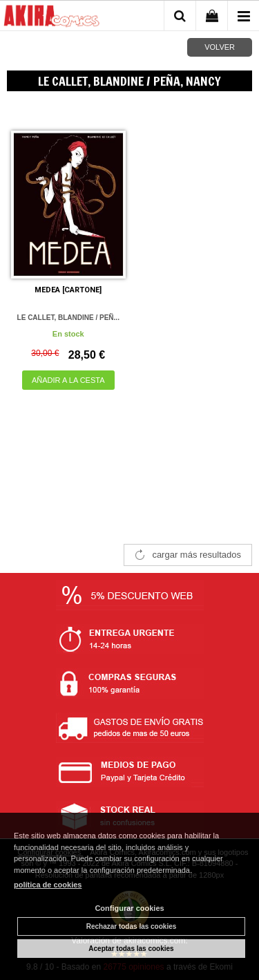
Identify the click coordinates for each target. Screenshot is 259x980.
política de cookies (48, 885)
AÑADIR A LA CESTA (68, 380)
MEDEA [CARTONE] (68, 290)
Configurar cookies (129, 908)
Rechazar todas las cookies (132, 926)
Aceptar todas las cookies (131, 949)
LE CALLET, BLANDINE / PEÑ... (68, 318)
